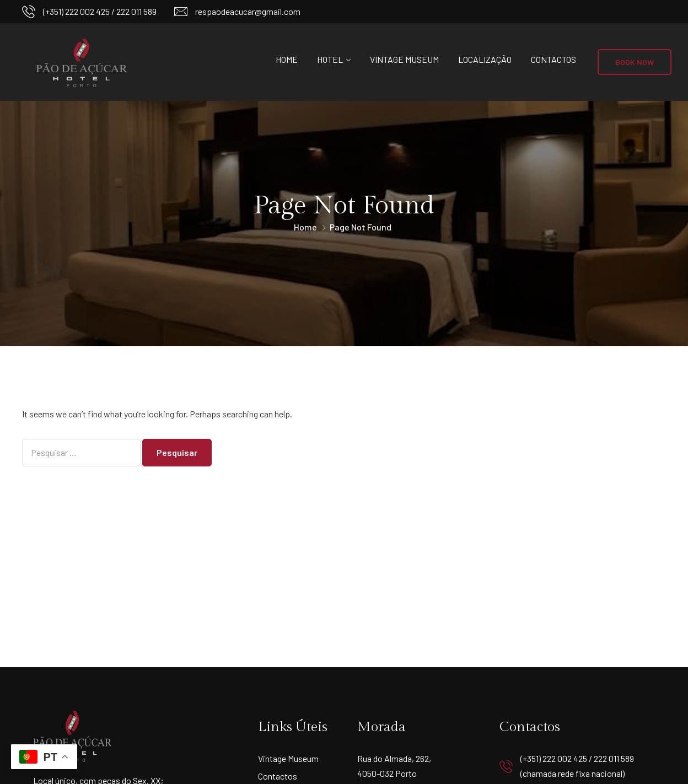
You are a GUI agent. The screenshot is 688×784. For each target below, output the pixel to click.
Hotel (330, 59)
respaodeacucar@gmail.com (248, 11)
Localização (485, 59)
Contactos (553, 59)
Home (287, 59)
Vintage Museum (404, 59)
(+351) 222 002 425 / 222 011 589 (100, 11)
